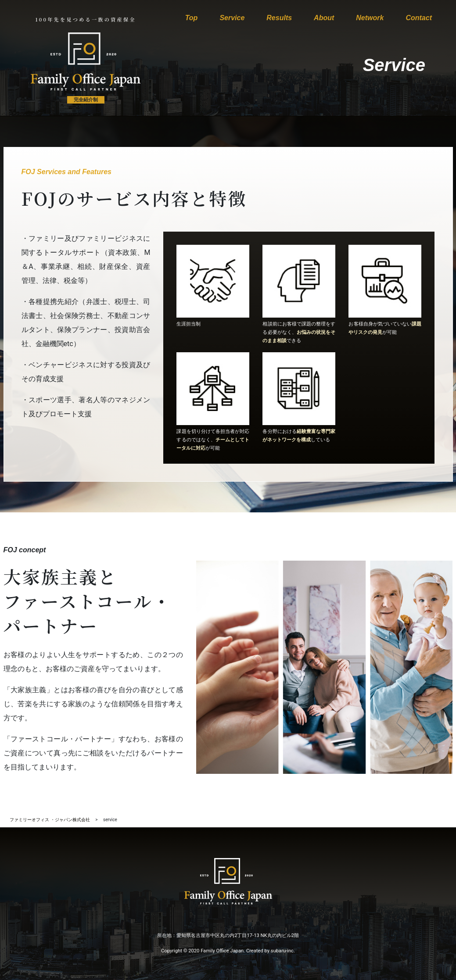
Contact (419, 18)
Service (232, 18)
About (324, 18)
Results (279, 18)
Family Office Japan (222, 951)
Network (370, 18)
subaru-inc (282, 951)
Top (192, 18)
